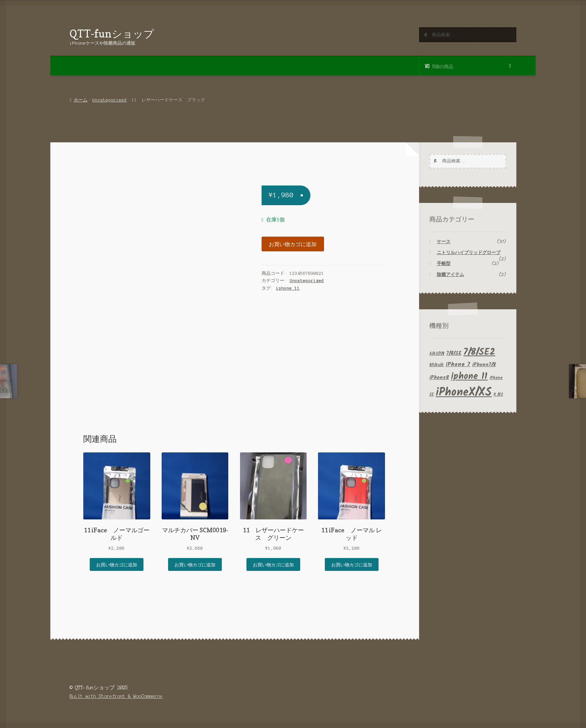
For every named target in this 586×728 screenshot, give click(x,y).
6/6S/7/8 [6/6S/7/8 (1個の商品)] (437, 354)
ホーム (81, 100)
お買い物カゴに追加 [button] (117, 564)
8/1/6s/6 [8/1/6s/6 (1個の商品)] (436, 365)
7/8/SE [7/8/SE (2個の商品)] (454, 353)
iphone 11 (288, 288)
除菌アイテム (450, 275)
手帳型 (444, 264)
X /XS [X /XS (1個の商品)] (498, 395)
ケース (444, 242)
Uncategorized (110, 100)
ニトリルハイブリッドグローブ (469, 253)
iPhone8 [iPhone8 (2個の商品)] (439, 378)
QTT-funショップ (112, 34)
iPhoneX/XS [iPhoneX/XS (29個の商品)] (464, 393)
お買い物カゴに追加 (293, 244)
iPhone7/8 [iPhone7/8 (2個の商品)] (484, 365)
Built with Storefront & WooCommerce (116, 696)
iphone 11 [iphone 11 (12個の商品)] (469, 376)
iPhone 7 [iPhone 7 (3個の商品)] (458, 365)
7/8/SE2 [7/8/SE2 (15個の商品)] (479, 352)
